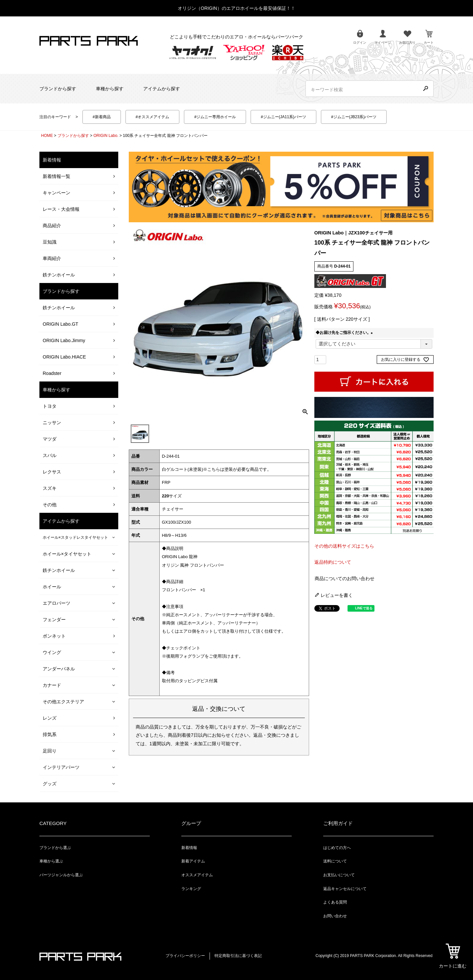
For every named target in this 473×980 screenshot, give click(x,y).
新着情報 (189, 848)
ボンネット (54, 636)
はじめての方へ (337, 848)
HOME (47, 136)
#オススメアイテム (153, 117)
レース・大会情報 (61, 209)
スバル (50, 455)
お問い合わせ (335, 916)
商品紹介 (52, 226)
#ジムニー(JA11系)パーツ (283, 117)
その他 (50, 505)
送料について (335, 861)
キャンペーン (56, 193)
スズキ (50, 488)
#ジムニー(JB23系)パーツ (354, 117)
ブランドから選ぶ (55, 848)
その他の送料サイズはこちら (344, 546)
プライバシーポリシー (185, 956)
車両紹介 (52, 258)
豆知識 (50, 242)
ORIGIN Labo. (106, 136)
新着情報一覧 (56, 176)
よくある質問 (335, 902)
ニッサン (52, 423)
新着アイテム (193, 861)
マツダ (50, 439)
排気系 (50, 734)
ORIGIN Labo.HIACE (64, 357)
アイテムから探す (162, 89)
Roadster (52, 373)
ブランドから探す (58, 89)
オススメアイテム (197, 875)
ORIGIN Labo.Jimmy (64, 340)
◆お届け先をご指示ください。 (345, 333)
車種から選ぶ (51, 861)
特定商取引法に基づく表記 (238, 956)
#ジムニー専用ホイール (215, 117)
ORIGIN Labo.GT (60, 324)
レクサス (52, 472)
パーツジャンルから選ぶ (61, 875)
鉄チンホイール (59, 275)
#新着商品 (102, 117)
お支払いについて (339, 875)
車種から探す (110, 89)
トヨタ (50, 406)
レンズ (50, 718)
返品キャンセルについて (345, 889)
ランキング (191, 889)
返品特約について (333, 562)
